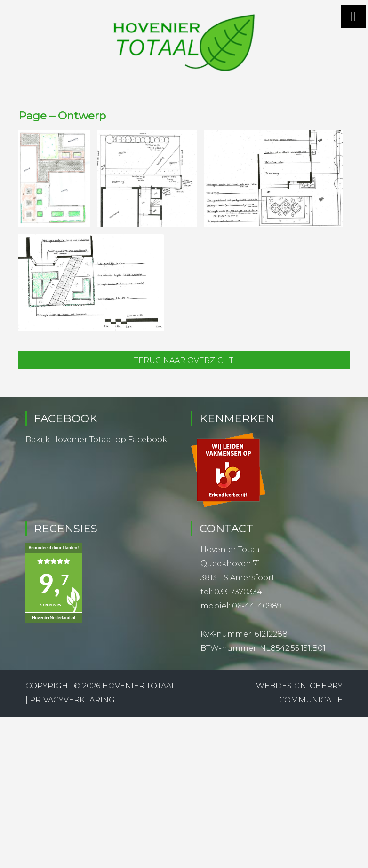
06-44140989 (257, 606)
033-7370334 (238, 592)
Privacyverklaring (72, 700)
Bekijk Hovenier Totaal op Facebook (96, 439)
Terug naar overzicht (184, 360)
